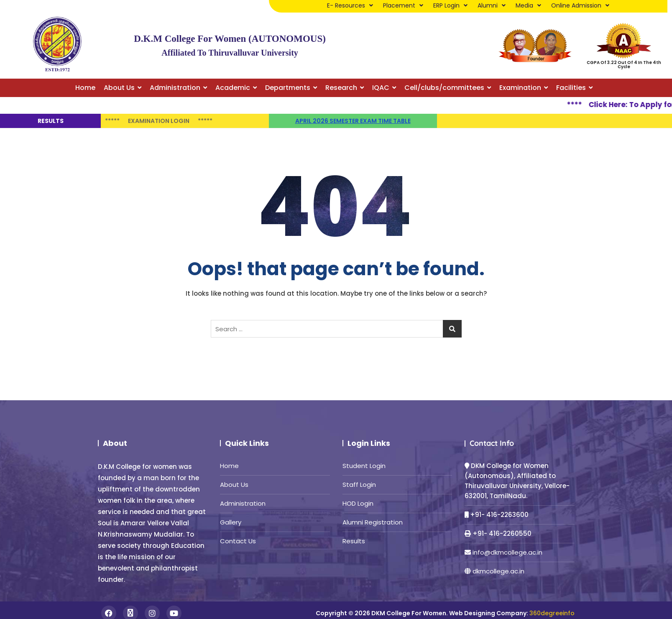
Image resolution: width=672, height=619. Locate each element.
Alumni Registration (373, 522)
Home (229, 466)
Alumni (492, 5)
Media (528, 5)
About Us (234, 485)
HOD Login (358, 503)
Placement (403, 5)
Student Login (364, 466)
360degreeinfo (552, 613)
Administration (243, 503)
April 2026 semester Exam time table (353, 121)
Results (354, 541)
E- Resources (350, 5)
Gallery (231, 522)
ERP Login (450, 5)
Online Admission (580, 5)
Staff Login (359, 485)
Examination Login (159, 121)
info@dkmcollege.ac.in (507, 552)
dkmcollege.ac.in (498, 571)
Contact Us (238, 541)
